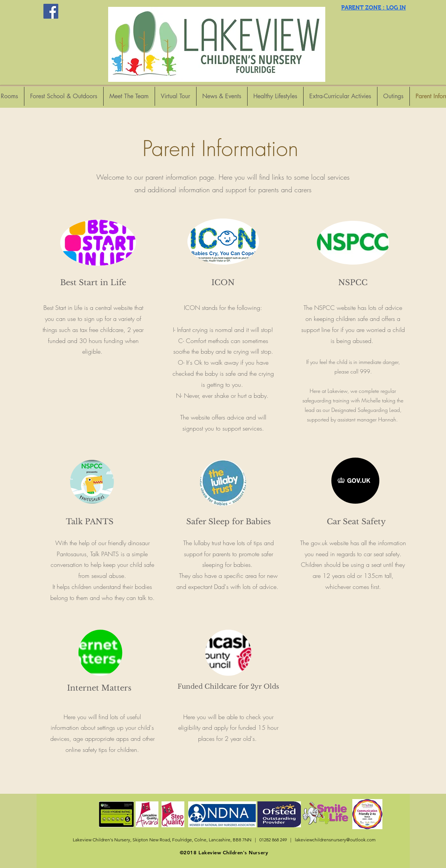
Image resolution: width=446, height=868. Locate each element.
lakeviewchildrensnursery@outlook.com (335, 840)
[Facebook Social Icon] (51, 11)
